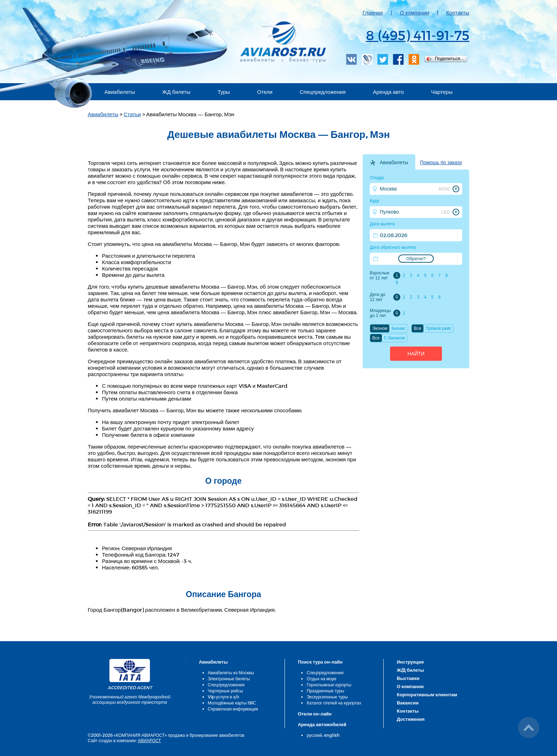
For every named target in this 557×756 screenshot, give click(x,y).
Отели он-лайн (315, 714)
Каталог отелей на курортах (334, 703)
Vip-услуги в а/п (224, 697)
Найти (416, 354)
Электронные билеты (229, 679)
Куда (374, 201)
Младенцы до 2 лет (380, 313)
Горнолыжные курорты (329, 685)
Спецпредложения (323, 92)
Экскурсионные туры (327, 697)
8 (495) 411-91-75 (418, 35)
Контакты (458, 12)
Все (418, 328)
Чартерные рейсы (225, 691)
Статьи (132, 114)
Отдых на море (321, 679)
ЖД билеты (176, 92)
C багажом (394, 338)
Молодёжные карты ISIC (232, 703)
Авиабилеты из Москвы (231, 672)
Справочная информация (233, 709)
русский (314, 735)
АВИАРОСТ (149, 740)
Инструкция (410, 662)
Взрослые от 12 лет (380, 275)
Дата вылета (382, 224)
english (332, 735)
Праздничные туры (325, 691)
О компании (415, 12)
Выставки (408, 678)
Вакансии (408, 703)
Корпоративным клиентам (427, 695)
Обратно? (416, 259)
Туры (224, 92)
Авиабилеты (120, 92)
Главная (373, 12)
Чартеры (442, 92)
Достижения (411, 719)
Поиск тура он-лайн (320, 662)
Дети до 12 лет (378, 297)
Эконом (380, 328)
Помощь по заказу (441, 162)
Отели (265, 92)
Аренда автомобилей (322, 724)
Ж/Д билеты (410, 670)
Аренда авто (388, 92)
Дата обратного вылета (393, 247)
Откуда (377, 178)
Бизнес (398, 328)
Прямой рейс (439, 328)
